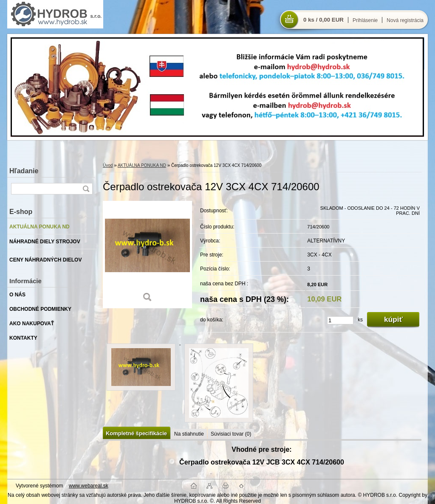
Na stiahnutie (189, 434)
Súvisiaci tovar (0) (231, 434)
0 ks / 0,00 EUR (323, 20)
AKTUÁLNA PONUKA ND (142, 165)
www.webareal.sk (89, 486)
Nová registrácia (405, 20)
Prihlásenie (365, 20)
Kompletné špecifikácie (136, 433)
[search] (86, 189)
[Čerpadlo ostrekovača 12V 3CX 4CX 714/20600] (147, 255)
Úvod (108, 165)
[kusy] (340, 320)
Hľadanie (24, 171)
